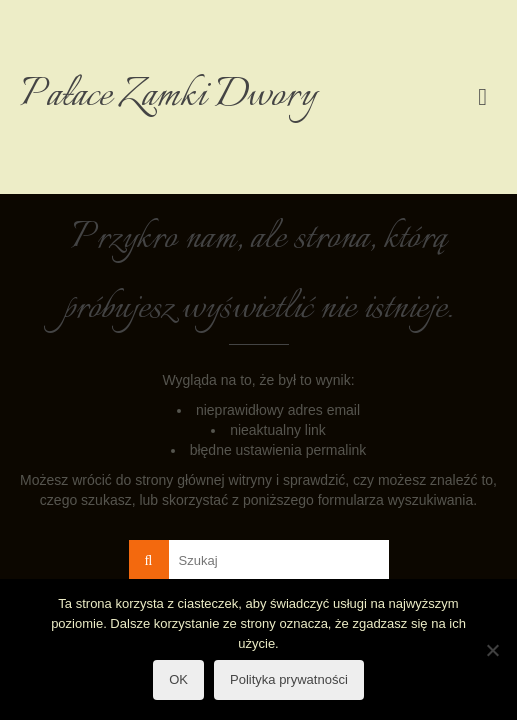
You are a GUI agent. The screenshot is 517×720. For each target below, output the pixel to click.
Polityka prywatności (289, 679)
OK (178, 679)
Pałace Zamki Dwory (168, 96)
